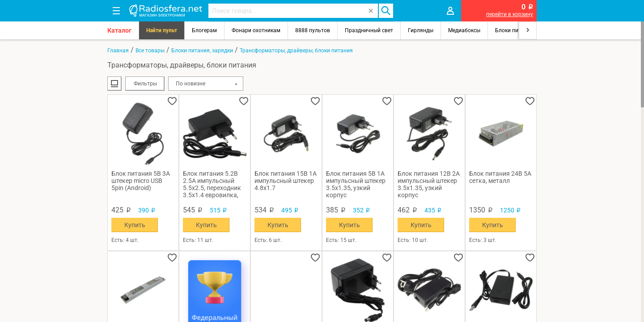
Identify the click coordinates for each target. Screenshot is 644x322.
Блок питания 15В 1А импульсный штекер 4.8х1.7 (286, 181)
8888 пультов (313, 30)
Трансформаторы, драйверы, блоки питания (296, 51)
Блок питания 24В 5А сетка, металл (500, 177)
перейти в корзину (510, 14)
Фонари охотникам (256, 30)
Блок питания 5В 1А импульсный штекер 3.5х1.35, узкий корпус (356, 184)
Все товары (150, 51)
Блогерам (204, 30)
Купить (135, 225)
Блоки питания (514, 30)
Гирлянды (421, 30)
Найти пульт (162, 30)
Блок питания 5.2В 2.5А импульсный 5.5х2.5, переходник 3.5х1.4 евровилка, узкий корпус (212, 184)
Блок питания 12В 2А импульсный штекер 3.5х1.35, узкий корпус (429, 184)
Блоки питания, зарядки (202, 51)
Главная (118, 51)
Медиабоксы (464, 30)
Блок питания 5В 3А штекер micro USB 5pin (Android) (141, 181)
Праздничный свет (369, 30)
